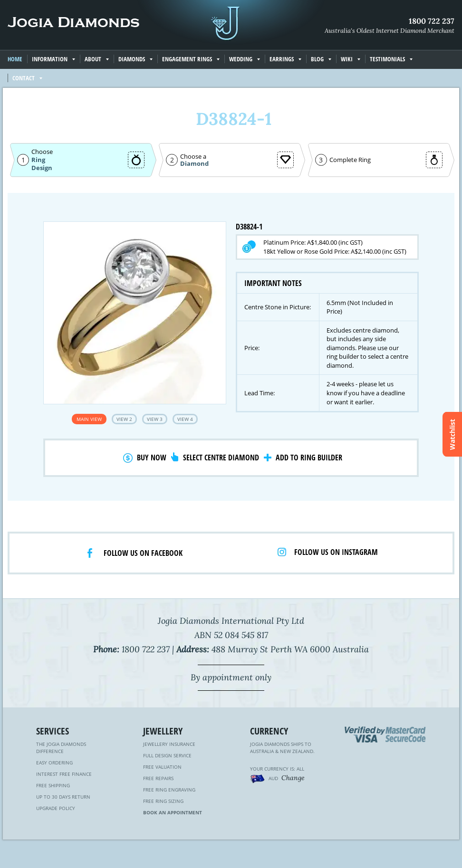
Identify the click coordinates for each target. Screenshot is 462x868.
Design (42, 168)
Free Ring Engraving (169, 790)
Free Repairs (158, 778)
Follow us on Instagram (336, 552)
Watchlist (452, 434)
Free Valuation (162, 767)
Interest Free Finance (64, 774)
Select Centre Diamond (221, 458)
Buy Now (152, 458)
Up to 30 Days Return (63, 797)
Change (293, 778)
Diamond (194, 164)
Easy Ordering (54, 763)
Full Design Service (167, 755)
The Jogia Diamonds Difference (61, 748)
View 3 (155, 419)
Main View (89, 419)
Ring (38, 160)
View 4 (185, 419)
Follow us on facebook (143, 553)
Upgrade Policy (56, 808)
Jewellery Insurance (169, 744)
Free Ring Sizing (163, 801)
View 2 (124, 419)
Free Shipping (53, 785)
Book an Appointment (173, 812)
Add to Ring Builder (309, 458)
